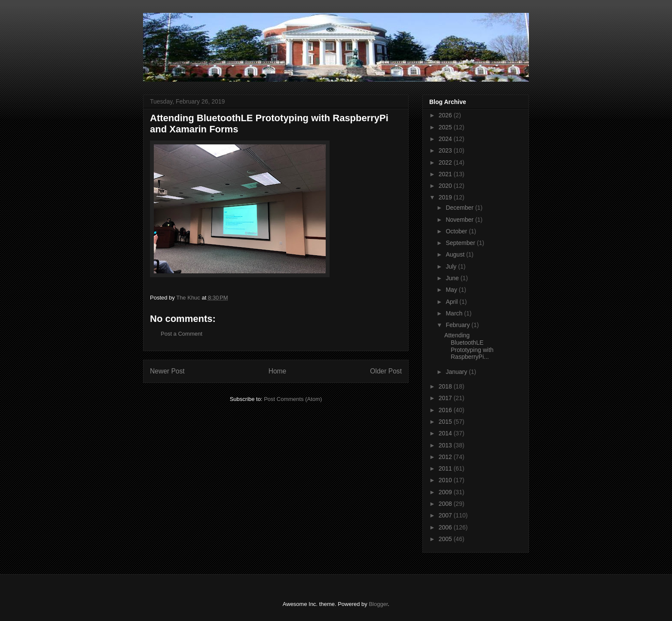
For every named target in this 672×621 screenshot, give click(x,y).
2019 (446, 197)
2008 (446, 504)
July (452, 266)
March (455, 313)
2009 (446, 492)
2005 (446, 539)
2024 (446, 139)
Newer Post (167, 371)
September (461, 243)
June (453, 278)
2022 (446, 162)
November (460, 220)
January (457, 372)
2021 (446, 174)
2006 (446, 527)
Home (278, 371)
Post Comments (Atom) (293, 399)
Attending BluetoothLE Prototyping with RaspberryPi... (469, 346)
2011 (446, 468)
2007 (446, 515)
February (458, 325)
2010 (446, 480)
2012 (446, 457)
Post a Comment (182, 334)
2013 (446, 445)
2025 (446, 127)
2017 (446, 398)
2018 (446, 386)
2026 (446, 115)
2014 (446, 433)
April (452, 302)
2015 (446, 422)
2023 (446, 150)
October (457, 231)
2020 (446, 186)
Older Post (386, 371)
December (460, 208)
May (452, 290)
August (456, 254)
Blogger (378, 604)
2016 (446, 410)
